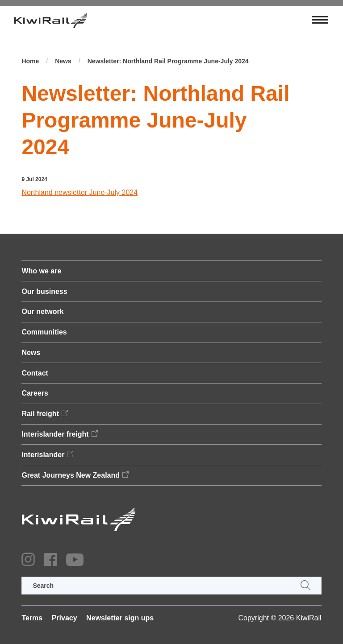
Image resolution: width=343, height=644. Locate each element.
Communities (44, 332)
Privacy (65, 618)
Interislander (43, 455)
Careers (35, 393)
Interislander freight (55, 434)
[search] (171, 586)
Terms (32, 618)
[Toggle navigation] (320, 21)
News (63, 61)
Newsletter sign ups (120, 618)
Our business (44, 291)
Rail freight (40, 414)
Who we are (41, 271)
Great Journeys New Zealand (71, 475)
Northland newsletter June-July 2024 (79, 192)
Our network (42, 312)
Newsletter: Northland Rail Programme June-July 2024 (168, 61)
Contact (35, 373)
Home (30, 61)
